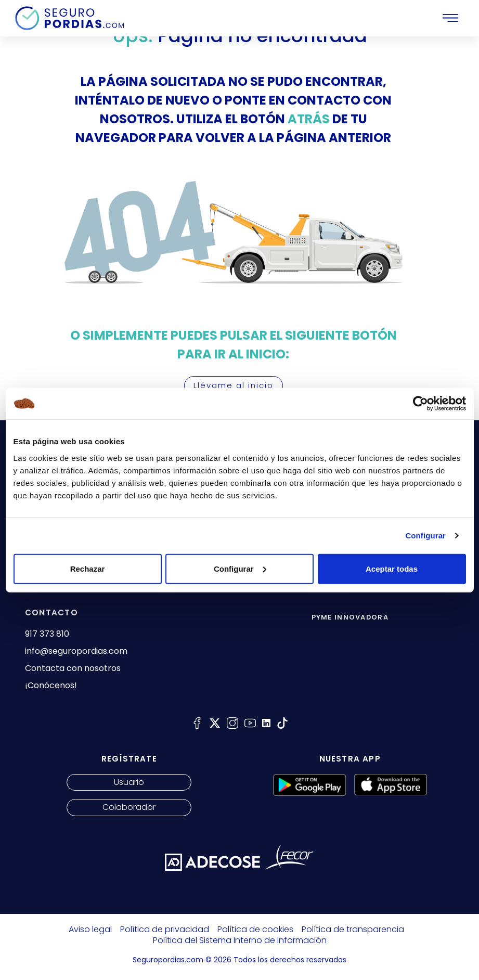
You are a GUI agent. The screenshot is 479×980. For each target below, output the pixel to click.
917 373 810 (47, 634)
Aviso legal (90, 929)
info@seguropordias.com (76, 651)
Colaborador (129, 807)
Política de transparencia (353, 929)
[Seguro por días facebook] (197, 723)
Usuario (129, 782)
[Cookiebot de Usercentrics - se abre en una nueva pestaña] (420, 404)
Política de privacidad (165, 929)
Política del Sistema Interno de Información (240, 940)
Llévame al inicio (234, 385)
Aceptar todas (392, 568)
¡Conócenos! (51, 686)
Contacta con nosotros (73, 668)
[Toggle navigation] (450, 18)
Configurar (425, 536)
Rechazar (88, 568)
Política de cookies (255, 929)
